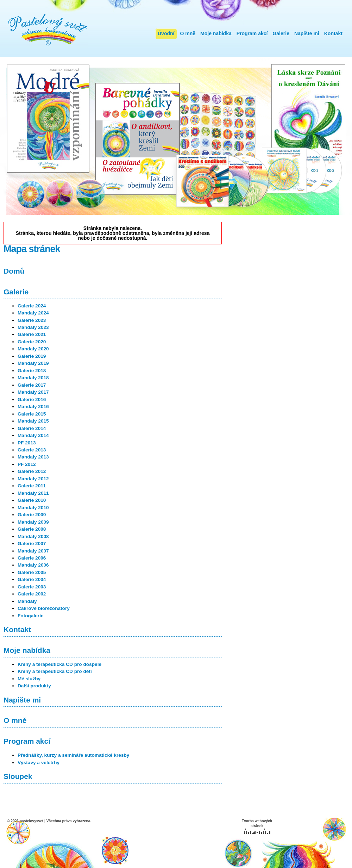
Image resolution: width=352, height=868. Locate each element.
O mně (188, 33)
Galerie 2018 (32, 371)
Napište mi (307, 33)
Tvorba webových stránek (257, 827)
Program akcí (252, 33)
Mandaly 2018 (33, 378)
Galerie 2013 (32, 450)
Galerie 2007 (32, 544)
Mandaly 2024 (33, 313)
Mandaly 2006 (33, 565)
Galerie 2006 (32, 558)
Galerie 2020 (32, 342)
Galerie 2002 (32, 594)
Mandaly (27, 601)
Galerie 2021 (32, 334)
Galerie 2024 (32, 306)
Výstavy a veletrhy (39, 763)
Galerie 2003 (32, 587)
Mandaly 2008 (33, 536)
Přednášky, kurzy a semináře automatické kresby (73, 755)
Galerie (281, 33)
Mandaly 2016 (33, 407)
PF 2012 (27, 464)
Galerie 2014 (32, 428)
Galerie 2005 (32, 572)
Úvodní (166, 33)
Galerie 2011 (32, 486)
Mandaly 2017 (33, 392)
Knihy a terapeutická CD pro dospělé (59, 664)
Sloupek (18, 776)
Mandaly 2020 (33, 349)
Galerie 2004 (32, 579)
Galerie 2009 (32, 515)
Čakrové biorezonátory (44, 608)
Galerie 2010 (32, 500)
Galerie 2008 (32, 529)
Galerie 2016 (32, 399)
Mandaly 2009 (33, 522)
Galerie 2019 (32, 356)
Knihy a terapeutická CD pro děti (55, 671)
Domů (14, 271)
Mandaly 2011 (33, 493)
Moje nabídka (216, 33)
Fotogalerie (31, 616)
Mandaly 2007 (33, 551)
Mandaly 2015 (33, 421)
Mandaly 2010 (33, 508)
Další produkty (34, 686)
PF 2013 (27, 443)
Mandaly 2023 (33, 327)
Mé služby (29, 679)
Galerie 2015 (32, 414)
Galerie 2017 (32, 385)
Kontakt (333, 33)
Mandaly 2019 (33, 363)
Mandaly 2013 (33, 457)
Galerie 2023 (32, 320)
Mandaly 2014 (33, 435)
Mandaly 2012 (33, 479)
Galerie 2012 (32, 471)
